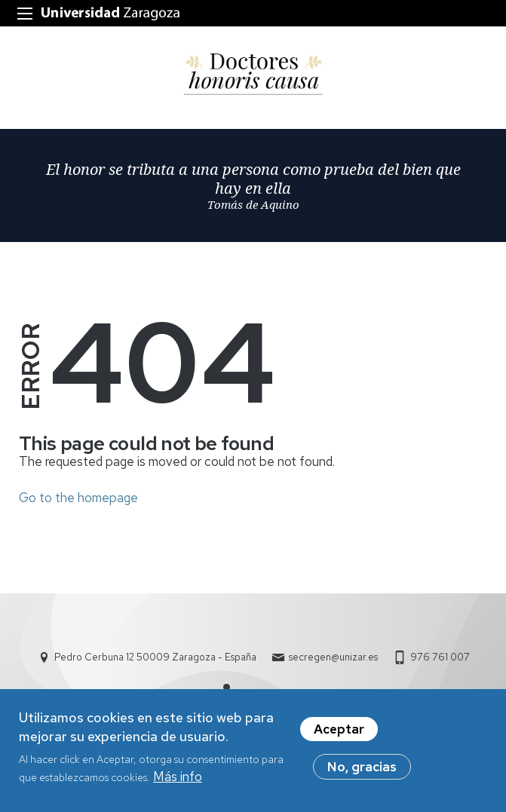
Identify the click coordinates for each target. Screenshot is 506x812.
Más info (178, 781)
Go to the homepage (78, 498)
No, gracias (362, 771)
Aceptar (339, 734)
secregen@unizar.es (333, 657)
